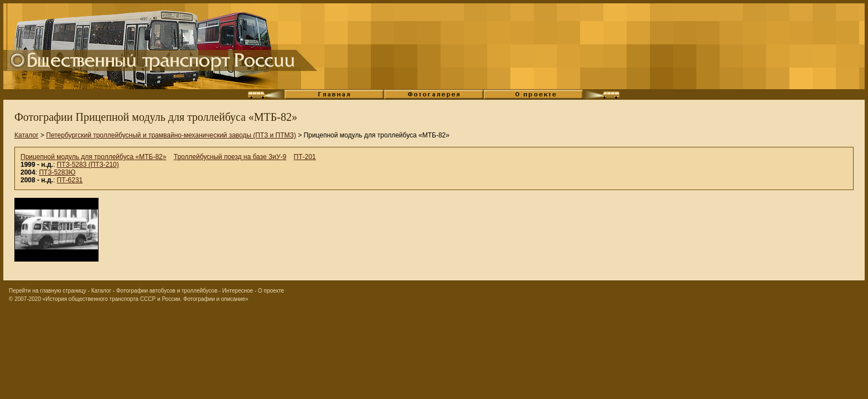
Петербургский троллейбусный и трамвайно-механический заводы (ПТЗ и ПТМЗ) (171, 135)
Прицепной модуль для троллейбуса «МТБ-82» (93, 157)
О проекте (271, 291)
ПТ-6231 (70, 180)
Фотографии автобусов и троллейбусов (167, 291)
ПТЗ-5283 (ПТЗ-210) (88, 165)
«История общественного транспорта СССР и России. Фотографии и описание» (146, 299)
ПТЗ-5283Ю (57, 172)
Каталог (27, 135)
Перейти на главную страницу (48, 291)
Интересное (238, 291)
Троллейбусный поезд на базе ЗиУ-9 (230, 157)
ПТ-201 (305, 157)
